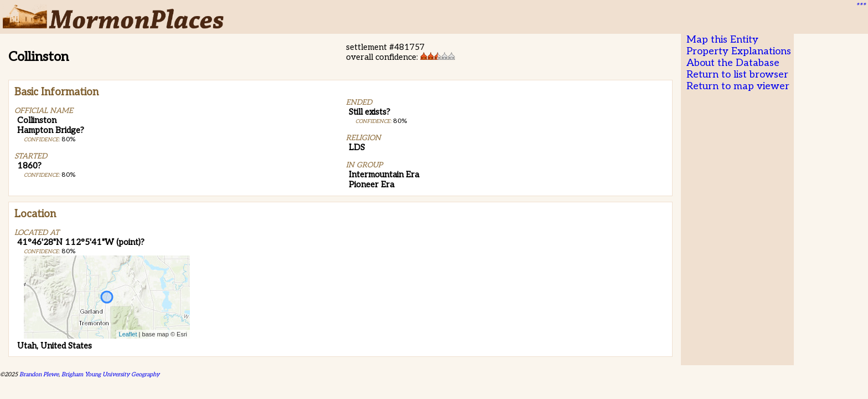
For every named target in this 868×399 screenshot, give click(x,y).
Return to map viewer (738, 86)
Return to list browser (737, 75)
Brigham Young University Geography (110, 374)
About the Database (733, 63)
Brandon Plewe (39, 374)
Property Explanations (739, 51)
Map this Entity (722, 40)
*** (860, 6)
